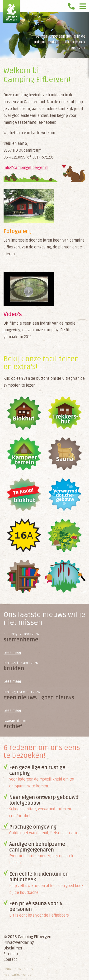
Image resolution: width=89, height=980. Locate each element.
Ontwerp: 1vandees (18, 969)
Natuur (65, 536)
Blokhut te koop (24, 495)
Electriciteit (24, 536)
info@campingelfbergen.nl (26, 168)
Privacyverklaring (19, 943)
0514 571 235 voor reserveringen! (72, 5)
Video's (13, 314)
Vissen (65, 576)
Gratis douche (65, 495)
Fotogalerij (18, 231)
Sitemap (11, 954)
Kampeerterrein (24, 454)
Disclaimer (13, 948)
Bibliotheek (24, 576)
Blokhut (24, 413)
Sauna (65, 454)
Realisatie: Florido (17, 975)
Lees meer (12, 653)
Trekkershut (65, 413)
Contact (10, 960)
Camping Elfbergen (12, 12)
